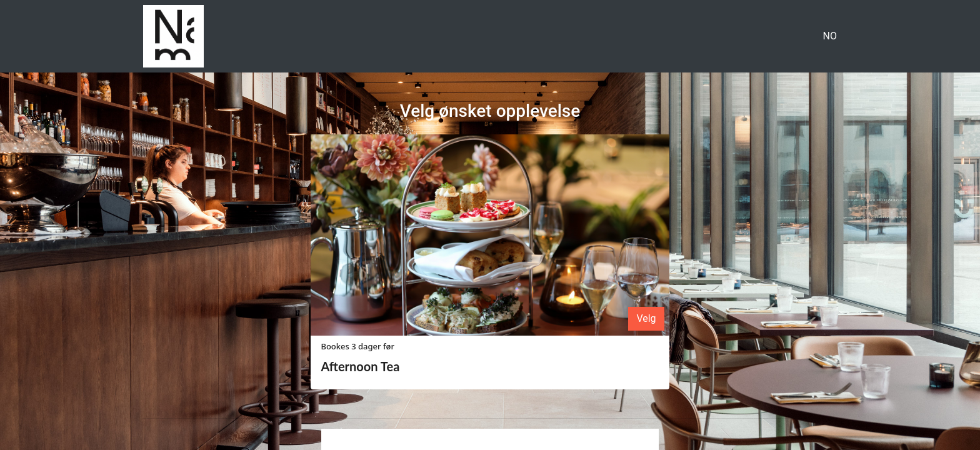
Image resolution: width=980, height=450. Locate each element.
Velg (646, 318)
